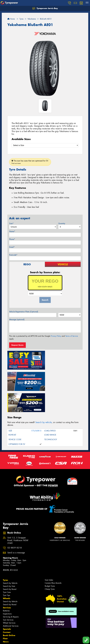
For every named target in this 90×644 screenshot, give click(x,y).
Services (7, 586)
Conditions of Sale (31, 640)
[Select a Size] (45, 145)
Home (11, 19)
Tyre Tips (6, 573)
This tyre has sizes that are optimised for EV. (30, 162)
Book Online (9, 613)
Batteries (6, 589)
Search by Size (9, 564)
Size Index (49, 558)
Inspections (7, 592)
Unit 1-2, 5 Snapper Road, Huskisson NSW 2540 (18, 518)
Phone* (12, 239)
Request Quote (17, 345)
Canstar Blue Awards (53, 561)
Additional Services (11, 604)
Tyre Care (7, 570)
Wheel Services (9, 601)
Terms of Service (72, 336)
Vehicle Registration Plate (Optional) (24, 312)
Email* (12, 247)
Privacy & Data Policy (17, 640)
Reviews (7, 626)
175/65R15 (36, 409)
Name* (12, 231)
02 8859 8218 (15, 526)
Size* (11, 223)
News (6, 620)
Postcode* (13, 255)
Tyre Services (8, 598)
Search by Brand (10, 567)
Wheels (7, 576)
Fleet (5, 616)
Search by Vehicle (10, 561)
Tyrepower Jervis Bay (45, 8)
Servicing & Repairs (11, 595)
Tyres (5, 558)
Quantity (62, 223)
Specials (7, 607)
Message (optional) (17, 319)
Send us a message (16, 530)
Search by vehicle (44, 400)
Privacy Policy (56, 336)
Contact (7, 610)
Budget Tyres (50, 564)
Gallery (7, 623)
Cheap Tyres (50, 567)
